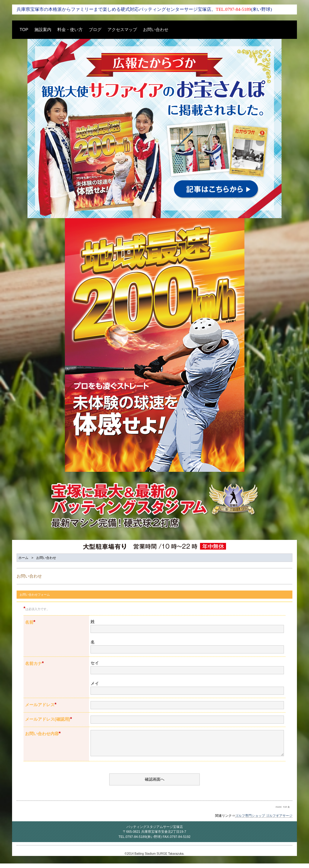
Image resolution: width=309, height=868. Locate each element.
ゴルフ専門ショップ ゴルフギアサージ (264, 820)
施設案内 (43, 30)
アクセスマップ (122, 30)
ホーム (23, 558)
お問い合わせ (156, 30)
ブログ (95, 30)
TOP (24, 30)
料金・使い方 (70, 30)
